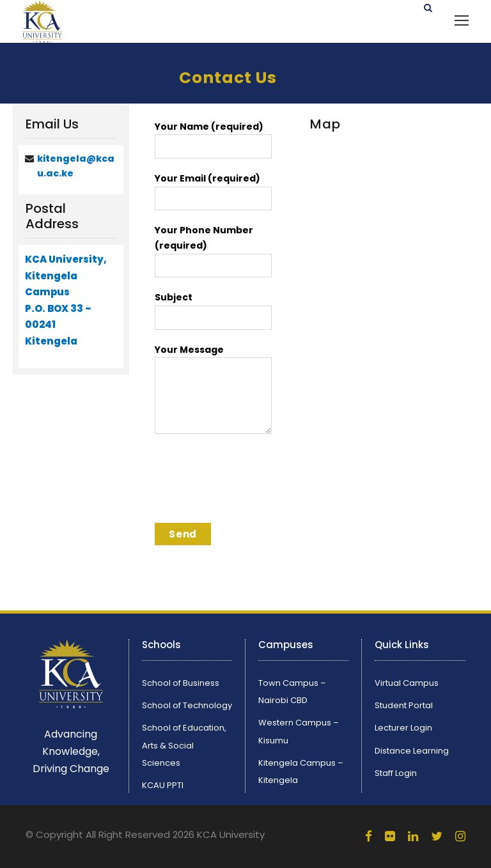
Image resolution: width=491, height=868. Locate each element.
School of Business (181, 683)
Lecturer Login (403, 728)
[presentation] (252, 483)
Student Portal (404, 705)
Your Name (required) (213, 139)
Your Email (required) (213, 191)
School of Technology (187, 705)
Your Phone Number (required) (213, 251)
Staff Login (396, 773)
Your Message (213, 391)
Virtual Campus (407, 683)
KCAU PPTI (163, 785)
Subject (213, 310)
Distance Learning (412, 751)
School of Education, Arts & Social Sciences (184, 745)
